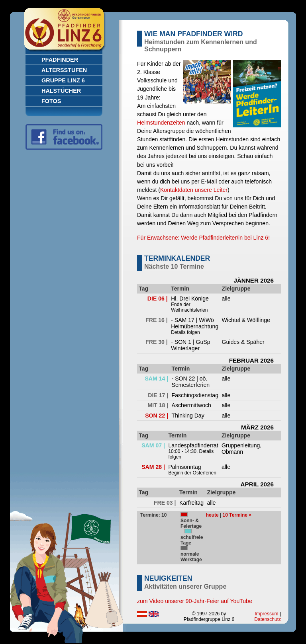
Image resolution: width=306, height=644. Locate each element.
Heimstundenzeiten (161, 123)
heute (212, 515)
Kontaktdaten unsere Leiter (194, 190)
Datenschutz (268, 619)
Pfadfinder (60, 60)
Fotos (51, 101)
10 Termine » (237, 515)
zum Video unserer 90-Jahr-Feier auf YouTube (195, 601)
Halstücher (61, 91)
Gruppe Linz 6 (63, 80)
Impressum (266, 614)
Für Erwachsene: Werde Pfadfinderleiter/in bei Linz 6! (203, 238)
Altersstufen (64, 70)
